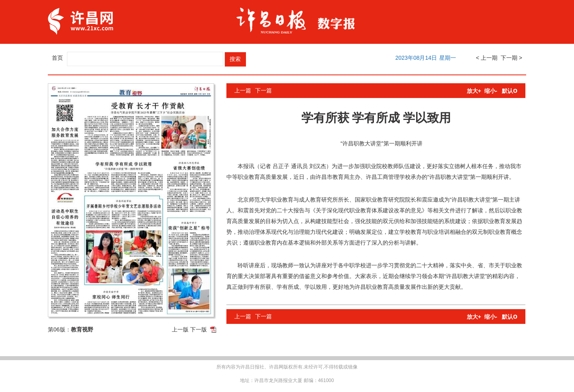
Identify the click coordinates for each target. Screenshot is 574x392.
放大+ (474, 91)
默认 (510, 91)
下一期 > (511, 58)
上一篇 (243, 90)
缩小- (491, 91)
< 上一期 (487, 58)
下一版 (199, 329)
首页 (57, 58)
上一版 (180, 329)
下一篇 (263, 90)
